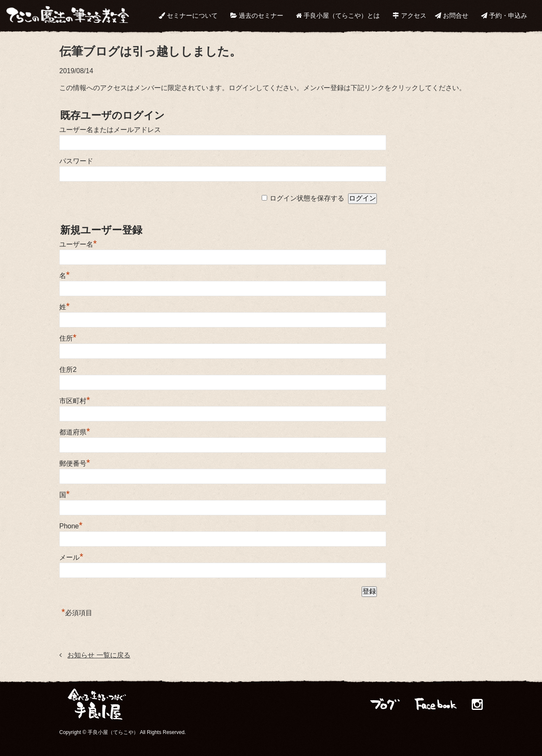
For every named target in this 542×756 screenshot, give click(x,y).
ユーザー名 (78, 244)
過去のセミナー (257, 15)
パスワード (76, 161)
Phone (71, 526)
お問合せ (452, 15)
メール (71, 557)
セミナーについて (188, 15)
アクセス (409, 15)
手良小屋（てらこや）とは (338, 15)
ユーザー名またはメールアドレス (110, 130)
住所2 (68, 370)
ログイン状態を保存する (307, 198)
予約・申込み (504, 15)
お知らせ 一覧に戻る (99, 655)
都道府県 (75, 432)
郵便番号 (75, 463)
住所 (68, 338)
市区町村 (75, 401)
